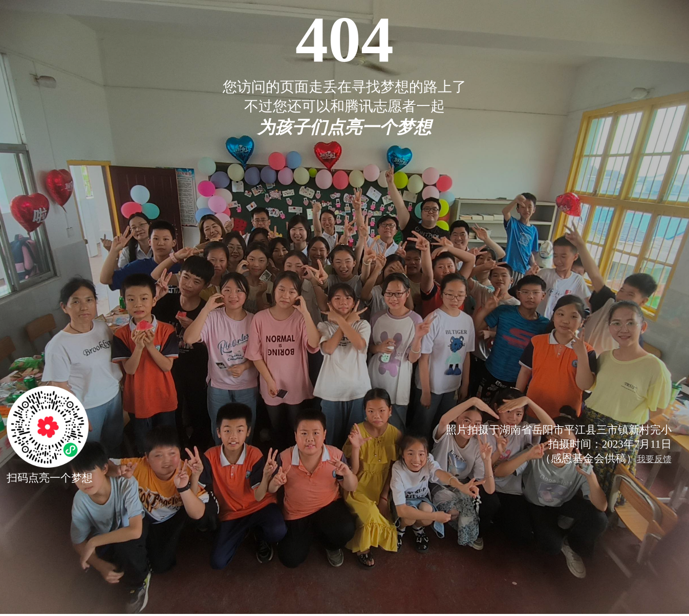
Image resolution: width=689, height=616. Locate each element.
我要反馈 (654, 459)
